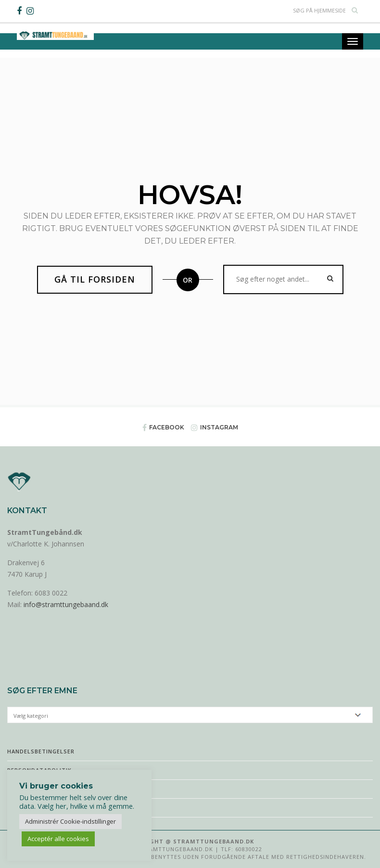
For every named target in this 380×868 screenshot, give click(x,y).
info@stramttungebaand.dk (66, 604)
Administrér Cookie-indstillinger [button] (70, 821)
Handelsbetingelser (41, 751)
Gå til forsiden (95, 279)
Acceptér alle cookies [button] (58, 839)
